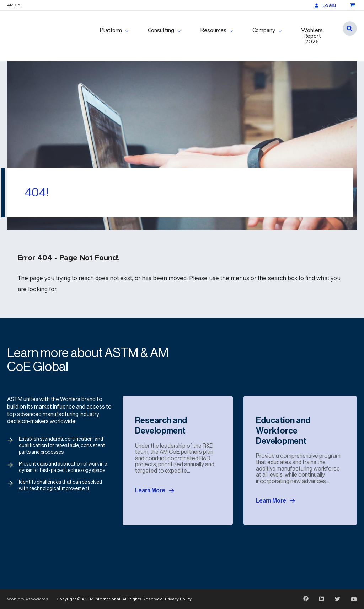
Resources (213, 30)
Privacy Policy (178, 599)
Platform (111, 30)
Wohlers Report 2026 (312, 36)
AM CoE (15, 5)
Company (264, 30)
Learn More (155, 491)
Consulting (161, 30)
